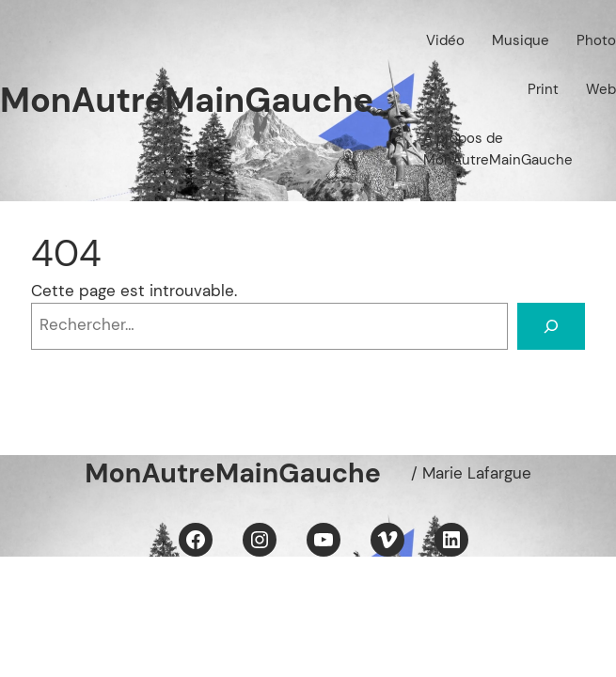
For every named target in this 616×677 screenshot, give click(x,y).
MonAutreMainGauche (187, 100)
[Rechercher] (551, 326)
